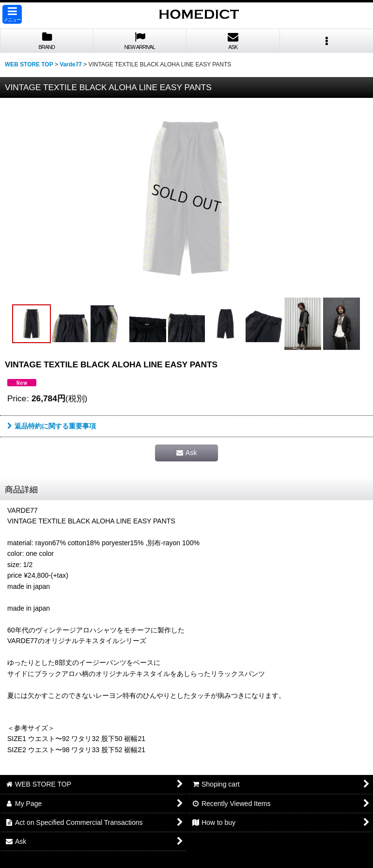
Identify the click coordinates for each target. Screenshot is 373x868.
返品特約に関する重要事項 (52, 426)
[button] (12, 14)
